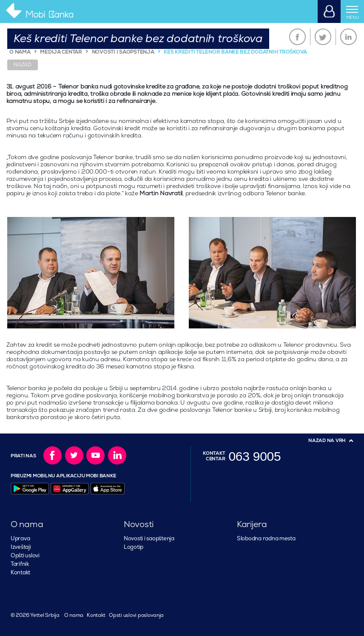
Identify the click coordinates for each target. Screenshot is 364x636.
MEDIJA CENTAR (61, 52)
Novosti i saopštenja (149, 539)
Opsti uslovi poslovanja (136, 615)
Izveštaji (21, 547)
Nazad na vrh (327, 441)
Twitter (323, 37)
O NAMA (20, 52)
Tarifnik (20, 564)
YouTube (95, 455)
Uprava (20, 539)
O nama (74, 615)
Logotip (134, 547)
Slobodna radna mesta (266, 539)
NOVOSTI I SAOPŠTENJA (123, 52)
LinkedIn (348, 37)
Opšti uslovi (25, 556)
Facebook (297, 37)
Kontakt (20, 573)
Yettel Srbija (44, 615)
